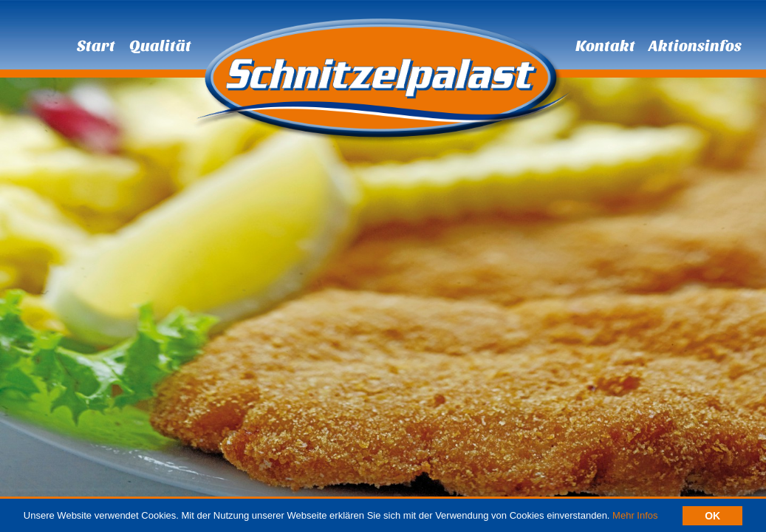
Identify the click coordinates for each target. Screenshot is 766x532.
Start (96, 46)
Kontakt (605, 46)
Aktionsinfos (695, 46)
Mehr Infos (635, 516)
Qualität (160, 46)
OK (712, 516)
